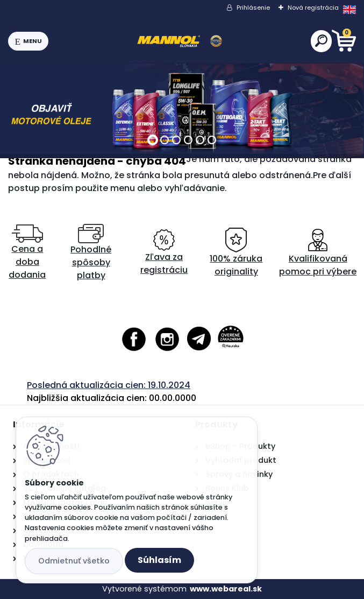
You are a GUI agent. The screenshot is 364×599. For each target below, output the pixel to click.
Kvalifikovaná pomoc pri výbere (318, 253)
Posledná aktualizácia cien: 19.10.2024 (109, 385)
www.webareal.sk (226, 589)
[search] (321, 41)
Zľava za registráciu (164, 253)
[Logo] (180, 41)
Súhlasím (159, 560)
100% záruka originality (236, 253)
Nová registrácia (313, 8)
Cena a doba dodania (27, 253)
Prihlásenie (253, 8)
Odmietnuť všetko (74, 561)
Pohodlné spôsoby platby (91, 253)
